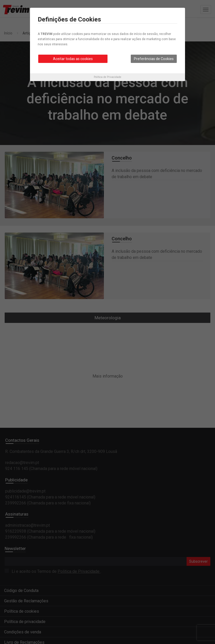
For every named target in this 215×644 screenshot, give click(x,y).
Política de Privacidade (108, 77)
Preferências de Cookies (154, 59)
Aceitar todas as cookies (73, 59)
